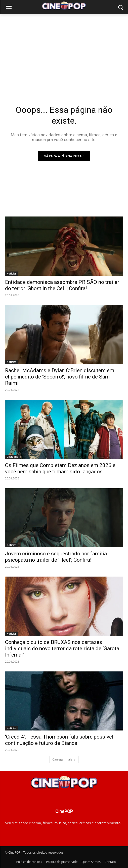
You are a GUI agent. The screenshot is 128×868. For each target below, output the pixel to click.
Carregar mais (64, 759)
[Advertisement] (64, 52)
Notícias (11, 274)
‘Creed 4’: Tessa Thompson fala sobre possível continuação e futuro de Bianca (59, 740)
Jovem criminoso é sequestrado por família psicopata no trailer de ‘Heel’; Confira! (56, 557)
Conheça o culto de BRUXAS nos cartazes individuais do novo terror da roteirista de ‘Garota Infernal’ (62, 648)
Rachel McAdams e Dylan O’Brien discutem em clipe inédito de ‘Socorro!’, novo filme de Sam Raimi (60, 377)
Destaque (12, 457)
